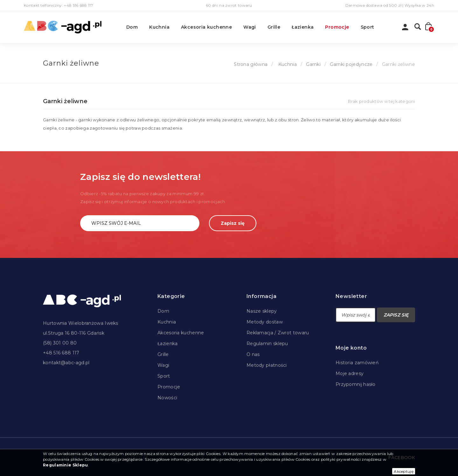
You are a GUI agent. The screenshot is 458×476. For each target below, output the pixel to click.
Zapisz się (233, 223)
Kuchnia (159, 27)
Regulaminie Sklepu (65, 465)
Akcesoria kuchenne (206, 27)
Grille (274, 27)
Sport (368, 27)
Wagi (250, 27)
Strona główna (251, 64)
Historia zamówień (357, 363)
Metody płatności (267, 365)
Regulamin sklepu (267, 344)
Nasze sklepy (262, 311)
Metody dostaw (265, 322)
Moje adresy (350, 373)
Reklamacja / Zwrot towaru (278, 333)
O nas (253, 354)
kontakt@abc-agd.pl (66, 363)
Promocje (337, 27)
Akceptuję (404, 471)
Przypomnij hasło (356, 384)
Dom (132, 27)
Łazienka (303, 27)
